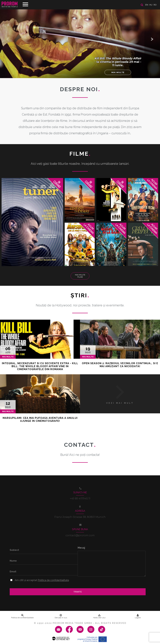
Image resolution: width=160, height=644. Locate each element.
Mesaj (81, 548)
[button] (152, 39)
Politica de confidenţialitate (22, 616)
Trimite (78, 592)
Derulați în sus (61, 616)
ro (155, 5)
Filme (80, 154)
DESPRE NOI (80, 89)
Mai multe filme (80, 276)
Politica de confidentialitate (53, 580)
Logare (138, 616)
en (147, 5)
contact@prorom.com (80, 535)
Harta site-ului (99, 616)
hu (151, 5)
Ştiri (80, 295)
